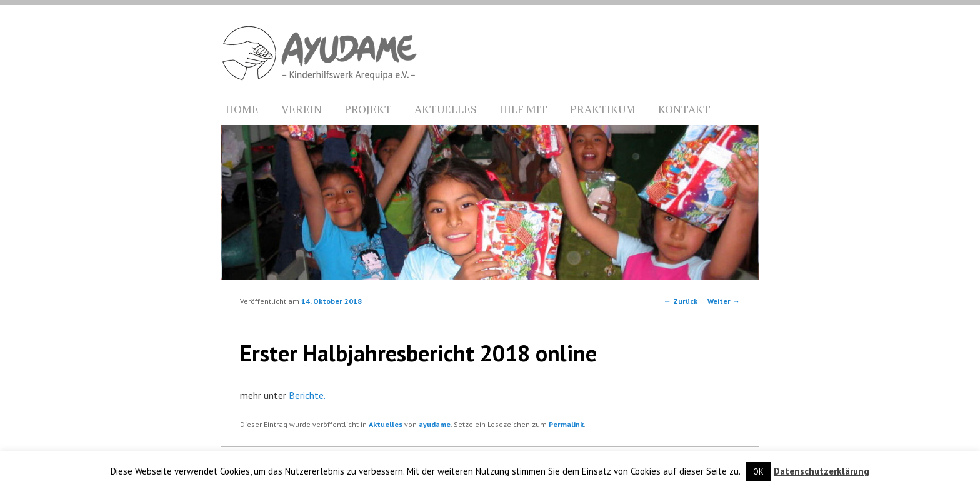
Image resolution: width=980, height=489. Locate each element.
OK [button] (758, 472)
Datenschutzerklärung (822, 471)
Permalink (566, 424)
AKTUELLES (446, 109)
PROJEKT (368, 109)
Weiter (724, 301)
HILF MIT (523, 109)
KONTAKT (684, 109)
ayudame (435, 424)
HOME (242, 109)
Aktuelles (386, 424)
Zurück (681, 301)
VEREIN (302, 109)
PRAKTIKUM (603, 109)
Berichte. (307, 395)
